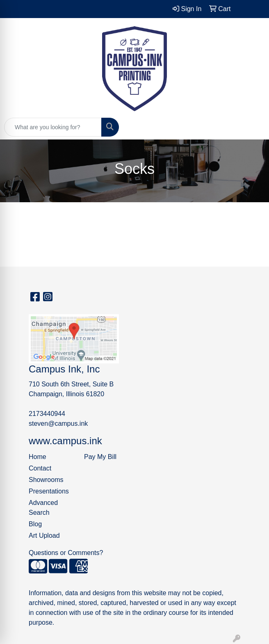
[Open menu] (253, 127)
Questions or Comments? (66, 553)
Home (38, 457)
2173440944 (47, 414)
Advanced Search (43, 508)
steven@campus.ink (58, 424)
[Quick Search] (53, 127)
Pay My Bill (100, 457)
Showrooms (46, 480)
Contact (40, 468)
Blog (35, 524)
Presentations (49, 491)
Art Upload (44, 536)
